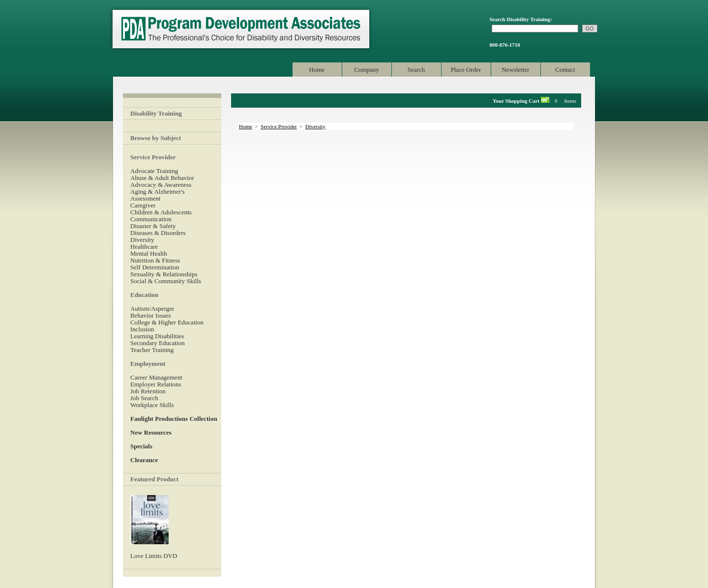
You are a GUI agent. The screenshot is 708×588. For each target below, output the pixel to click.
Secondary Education (158, 343)
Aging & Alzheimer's (158, 191)
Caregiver (143, 205)
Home (317, 70)
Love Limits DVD (154, 556)
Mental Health (149, 253)
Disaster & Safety (153, 226)
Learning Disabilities (157, 336)
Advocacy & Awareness (161, 185)
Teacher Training (152, 350)
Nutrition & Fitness (155, 260)
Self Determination (155, 267)
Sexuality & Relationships (164, 274)
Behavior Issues (151, 315)
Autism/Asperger (152, 309)
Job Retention (148, 391)
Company (367, 70)
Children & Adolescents (161, 212)
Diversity (142, 240)
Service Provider (279, 126)
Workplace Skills (152, 405)
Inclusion (142, 329)
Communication (151, 219)
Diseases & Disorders (158, 233)
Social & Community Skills (166, 281)
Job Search (144, 398)
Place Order (466, 70)
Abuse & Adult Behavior (162, 178)
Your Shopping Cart (516, 101)
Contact (565, 70)
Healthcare (144, 247)
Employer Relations (156, 384)
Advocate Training (154, 171)
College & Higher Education (167, 322)
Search (416, 70)
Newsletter (515, 70)
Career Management (156, 377)
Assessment (145, 198)
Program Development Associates (240, 29)
